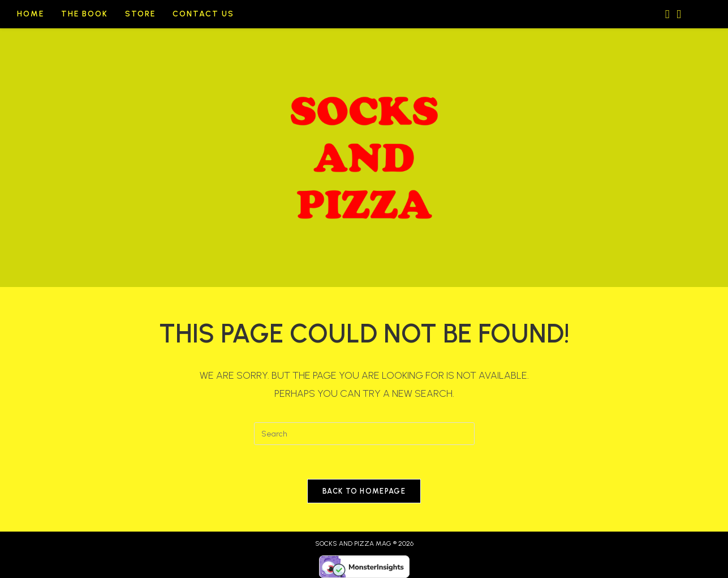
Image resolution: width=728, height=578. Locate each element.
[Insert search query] (364, 434)
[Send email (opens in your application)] (676, 13)
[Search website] (699, 15)
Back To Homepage (364, 491)
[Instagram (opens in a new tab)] (664, 13)
